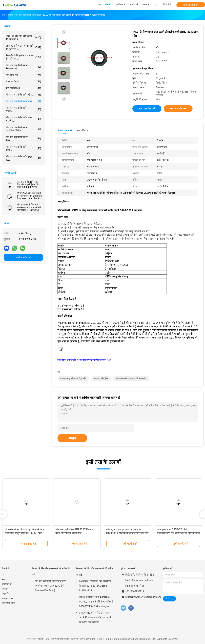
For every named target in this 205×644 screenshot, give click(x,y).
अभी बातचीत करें (191, 5)
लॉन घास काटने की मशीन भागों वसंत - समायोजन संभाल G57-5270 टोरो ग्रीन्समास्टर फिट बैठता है (51, 586)
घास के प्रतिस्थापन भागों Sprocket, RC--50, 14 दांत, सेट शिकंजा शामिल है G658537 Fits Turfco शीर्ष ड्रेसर (96, 602)
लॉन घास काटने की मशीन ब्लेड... (23, 95)
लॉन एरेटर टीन (23, 75)
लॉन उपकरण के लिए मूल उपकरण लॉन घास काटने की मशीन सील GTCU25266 (29, 207)
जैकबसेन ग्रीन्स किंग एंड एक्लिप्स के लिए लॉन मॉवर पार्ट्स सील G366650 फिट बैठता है (24, 533)
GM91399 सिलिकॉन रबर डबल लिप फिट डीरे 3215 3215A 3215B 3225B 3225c (95, 586)
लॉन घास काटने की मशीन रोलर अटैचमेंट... (23, 119)
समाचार (5, 589)
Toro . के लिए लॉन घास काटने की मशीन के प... (23, 38)
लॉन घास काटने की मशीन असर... (23, 148)
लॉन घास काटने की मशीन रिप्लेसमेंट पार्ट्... (23, 67)
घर (3, 575)
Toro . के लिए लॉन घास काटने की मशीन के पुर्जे (51, 572)
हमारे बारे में (7, 584)
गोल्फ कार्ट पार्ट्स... (23, 82)
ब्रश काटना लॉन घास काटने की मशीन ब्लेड (131, 378)
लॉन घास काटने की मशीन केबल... (23, 139)
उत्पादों (5, 579)
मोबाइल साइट (8, 598)
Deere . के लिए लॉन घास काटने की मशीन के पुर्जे (95, 572)
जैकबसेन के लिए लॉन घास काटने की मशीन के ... (23, 57)
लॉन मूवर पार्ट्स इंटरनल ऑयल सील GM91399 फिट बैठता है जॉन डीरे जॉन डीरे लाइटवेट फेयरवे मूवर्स (127, 533)
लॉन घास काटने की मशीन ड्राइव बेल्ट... (23, 158)
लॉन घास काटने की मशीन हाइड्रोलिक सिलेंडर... (23, 129)
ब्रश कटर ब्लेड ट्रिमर (101, 378)
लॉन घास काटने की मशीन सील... (23, 101)
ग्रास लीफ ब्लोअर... (23, 88)
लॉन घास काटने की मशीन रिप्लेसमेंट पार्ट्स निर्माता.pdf (84, 360)
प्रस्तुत (72, 438)
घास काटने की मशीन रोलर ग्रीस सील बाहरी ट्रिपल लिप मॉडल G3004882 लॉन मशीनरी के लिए (28, 184)
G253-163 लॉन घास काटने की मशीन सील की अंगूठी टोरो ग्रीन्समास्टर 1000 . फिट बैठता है (30, 196)
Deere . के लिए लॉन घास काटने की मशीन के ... (23, 47)
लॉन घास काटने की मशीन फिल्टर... (23, 109)
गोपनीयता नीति (8, 603)
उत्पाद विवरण (82, 130)
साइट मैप (6, 594)
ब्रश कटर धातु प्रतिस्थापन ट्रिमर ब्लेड (73, 378)
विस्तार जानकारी (65, 130)
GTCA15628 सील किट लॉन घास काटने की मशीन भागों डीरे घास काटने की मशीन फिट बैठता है (95, 617)
